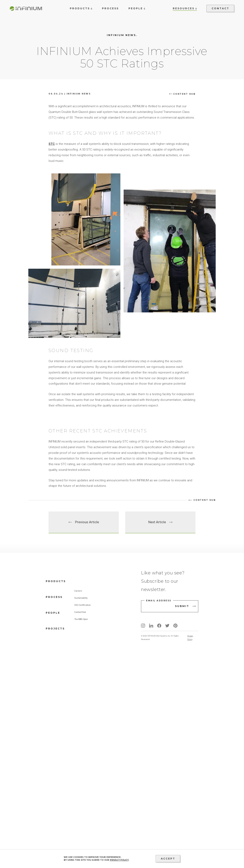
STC (52, 249)
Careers (78, 802)
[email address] (170, 817)
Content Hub (80, 823)
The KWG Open (81, 830)
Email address (159, 811)
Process (54, 808)
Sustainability (81, 809)
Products (56, 792)
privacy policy (119, 860)
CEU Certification (82, 816)
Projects (55, 839)
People (53, 824)
